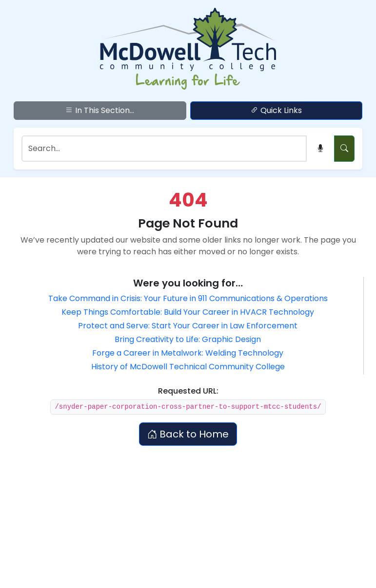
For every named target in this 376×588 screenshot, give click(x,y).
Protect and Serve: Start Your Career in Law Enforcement (188, 326)
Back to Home (188, 434)
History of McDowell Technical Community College (188, 367)
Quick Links (276, 110)
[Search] (164, 149)
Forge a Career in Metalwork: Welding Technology (188, 353)
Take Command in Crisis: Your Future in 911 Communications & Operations (188, 298)
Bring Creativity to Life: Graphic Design (188, 339)
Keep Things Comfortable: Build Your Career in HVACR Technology (188, 312)
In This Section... (100, 110)
